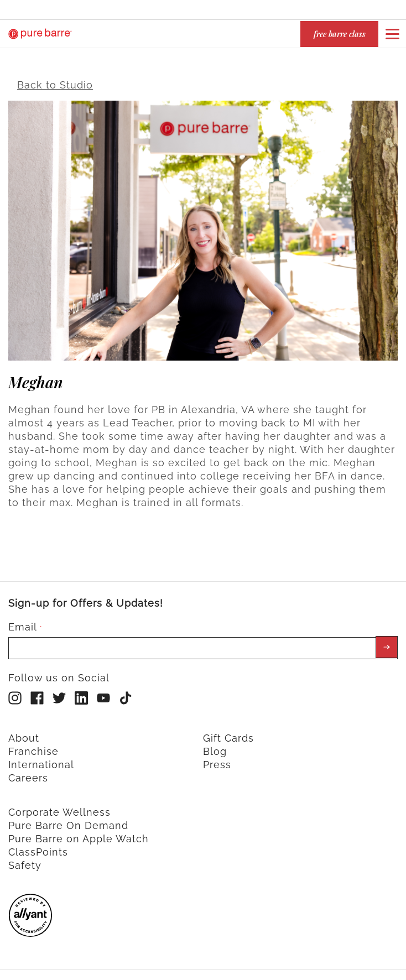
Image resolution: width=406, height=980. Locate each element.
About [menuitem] (24, 732)
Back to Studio (55, 79)
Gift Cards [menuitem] (228, 732)
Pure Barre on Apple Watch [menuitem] (79, 833)
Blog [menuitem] (215, 745)
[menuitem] (30, 928)
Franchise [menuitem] (33, 745)
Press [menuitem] (217, 759)
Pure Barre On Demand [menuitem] (68, 819)
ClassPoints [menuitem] (38, 846)
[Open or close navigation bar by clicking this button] (392, 34)
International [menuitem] (41, 759)
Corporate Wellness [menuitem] (59, 806)
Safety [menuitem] (25, 859)
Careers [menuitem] (28, 772)
